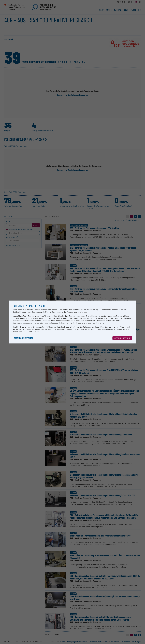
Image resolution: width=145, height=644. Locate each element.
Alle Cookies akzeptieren (122, 338)
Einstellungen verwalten (23, 338)
